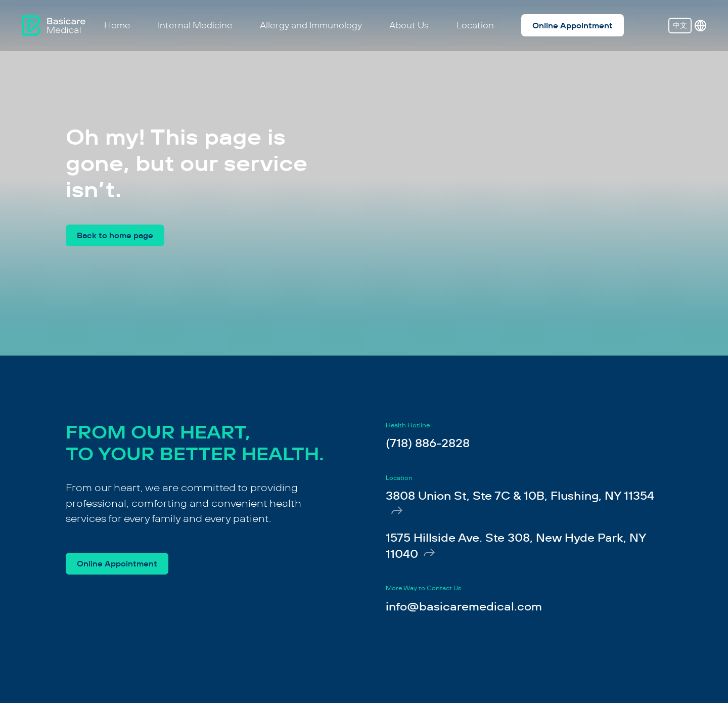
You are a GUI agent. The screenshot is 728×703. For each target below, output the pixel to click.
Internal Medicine (195, 25)
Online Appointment (573, 26)
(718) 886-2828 (428, 443)
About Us (409, 25)
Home (117, 25)
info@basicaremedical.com (464, 607)
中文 (680, 25)
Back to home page (115, 235)
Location (475, 25)
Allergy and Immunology (311, 25)
